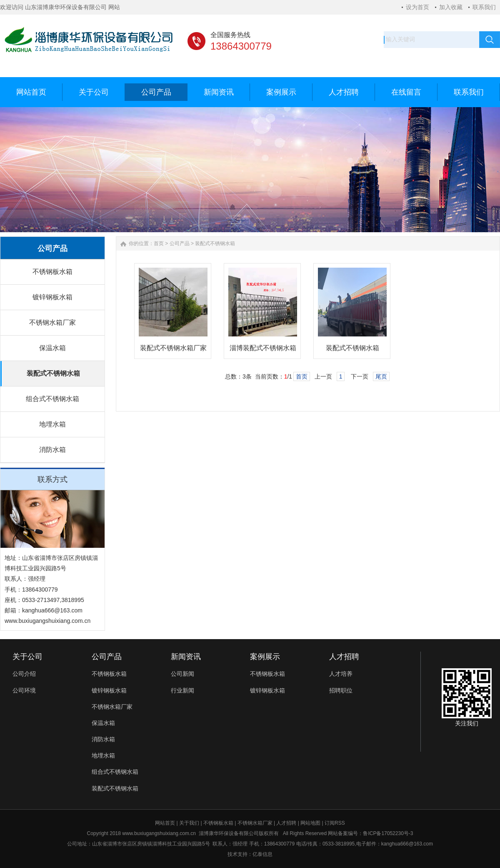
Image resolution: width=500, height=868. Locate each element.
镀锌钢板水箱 (52, 297)
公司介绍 (24, 674)
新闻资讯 (186, 657)
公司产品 (180, 243)
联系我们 (484, 7)
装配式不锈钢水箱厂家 (173, 348)
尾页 (381, 376)
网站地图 (310, 823)
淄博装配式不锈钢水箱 (263, 348)
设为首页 (417, 7)
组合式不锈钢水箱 (52, 399)
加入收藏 (451, 7)
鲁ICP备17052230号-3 (388, 833)
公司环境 (24, 690)
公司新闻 (182, 674)
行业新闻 (182, 690)
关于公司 (27, 657)
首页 (159, 243)
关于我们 (189, 823)
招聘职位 (341, 690)
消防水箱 (52, 450)
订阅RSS (335, 823)
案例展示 (265, 657)
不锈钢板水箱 (52, 272)
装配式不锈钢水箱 (53, 373)
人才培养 (341, 674)
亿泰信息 (262, 854)
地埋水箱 (52, 424)
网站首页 (165, 823)
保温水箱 (52, 348)
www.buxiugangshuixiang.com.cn (159, 833)
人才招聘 (344, 657)
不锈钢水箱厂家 (52, 322)
